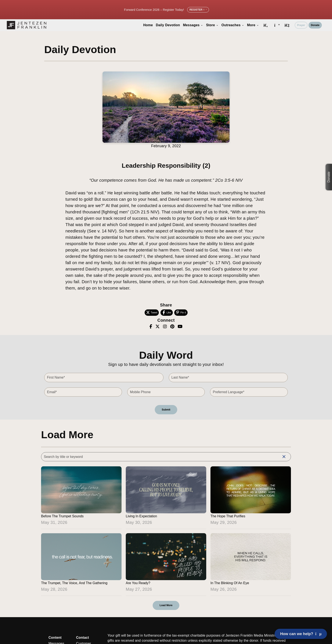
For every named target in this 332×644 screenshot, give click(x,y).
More (253, 25)
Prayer (301, 25)
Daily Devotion (168, 25)
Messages (193, 25)
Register (198, 10)
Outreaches (233, 25)
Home (148, 25)
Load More (166, 605)
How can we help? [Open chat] (301, 634)
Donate (315, 25)
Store (212, 25)
